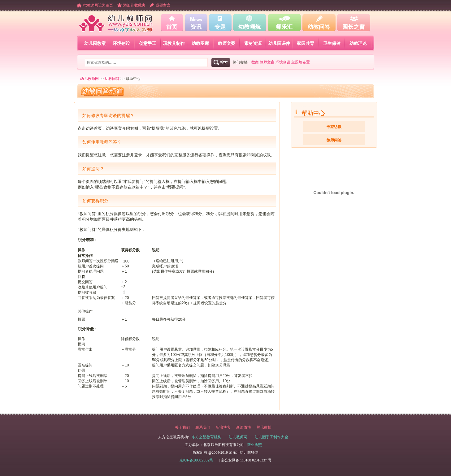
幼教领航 (249, 27)
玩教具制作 (174, 43)
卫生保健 (332, 43)
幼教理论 (358, 43)
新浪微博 (244, 427)
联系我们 (203, 427)
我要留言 (163, 5)
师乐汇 (284, 27)
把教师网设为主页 (98, 5)
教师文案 (227, 43)
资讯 (196, 27)
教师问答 (334, 140)
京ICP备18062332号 (196, 460)
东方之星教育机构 (206, 437)
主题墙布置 (301, 62)
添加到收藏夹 (134, 5)
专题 (220, 27)
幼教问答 (319, 27)
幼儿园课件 (279, 43)
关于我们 (182, 427)
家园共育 (306, 43)
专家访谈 (334, 127)
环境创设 (121, 43)
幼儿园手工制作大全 (271, 437)
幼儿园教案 (95, 43)
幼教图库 (200, 43)
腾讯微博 (264, 427)
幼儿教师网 (89, 79)
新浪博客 (223, 427)
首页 (172, 27)
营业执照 (254, 445)
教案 (255, 62)
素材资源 (253, 43)
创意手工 (148, 43)
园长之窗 (353, 27)
